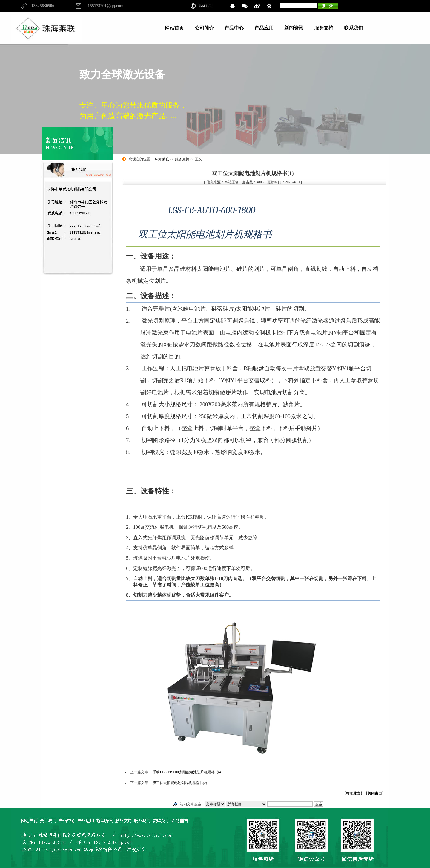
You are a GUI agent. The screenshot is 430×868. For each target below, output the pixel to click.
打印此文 (353, 794)
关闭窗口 (375, 794)
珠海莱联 (162, 159)
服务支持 (182, 159)
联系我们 (354, 28)
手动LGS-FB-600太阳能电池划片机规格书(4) (187, 772)
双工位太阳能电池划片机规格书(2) (180, 783)
